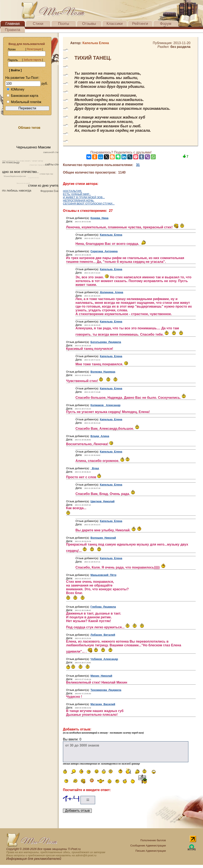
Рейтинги (140, 24)
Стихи (38, 24)
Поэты (64, 24)
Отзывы (89, 24)
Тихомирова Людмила (106, 690)
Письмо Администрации (151, 851)
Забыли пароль (32, 60)
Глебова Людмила (103, 607)
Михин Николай (101, 676)
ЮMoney (15, 89)
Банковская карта (22, 96)
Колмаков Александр (105, 405)
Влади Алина (100, 436)
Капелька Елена (111, 235)
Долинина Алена (112, 292)
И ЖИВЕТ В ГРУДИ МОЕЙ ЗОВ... (84, 197)
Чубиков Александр (104, 659)
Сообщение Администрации (148, 846)
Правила (12, 30)
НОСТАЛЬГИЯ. (72, 191)
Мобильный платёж (24, 102)
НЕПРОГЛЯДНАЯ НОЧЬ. (79, 200)
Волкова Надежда (103, 372)
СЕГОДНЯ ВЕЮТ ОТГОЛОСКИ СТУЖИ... (89, 204)
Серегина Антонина (104, 251)
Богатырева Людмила (106, 342)
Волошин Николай (103, 538)
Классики (115, 24)
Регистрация (34, 49)
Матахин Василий (103, 704)
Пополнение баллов (153, 840)
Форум (166, 24)
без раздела (180, 47)
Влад (95, 468)
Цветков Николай (103, 501)
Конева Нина (100, 218)
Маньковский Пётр (103, 575)
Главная (13, 24)
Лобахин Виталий (103, 635)
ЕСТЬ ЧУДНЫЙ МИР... (77, 194)
